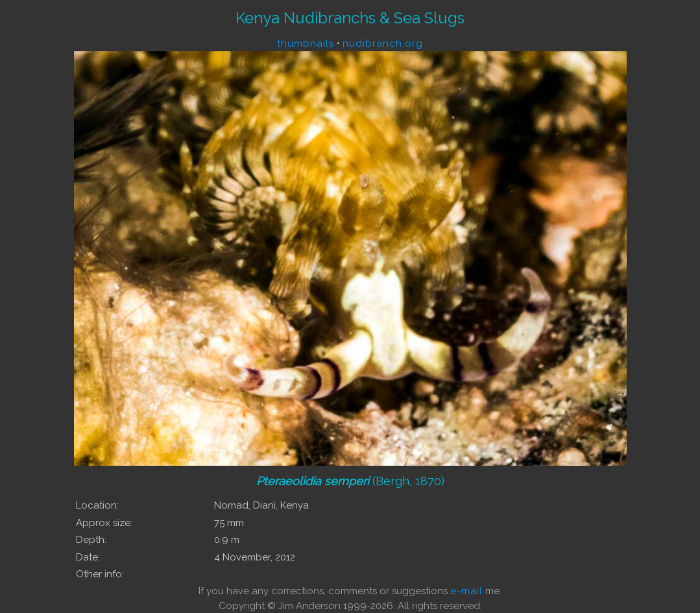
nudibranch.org (383, 43)
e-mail (466, 591)
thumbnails (306, 43)
